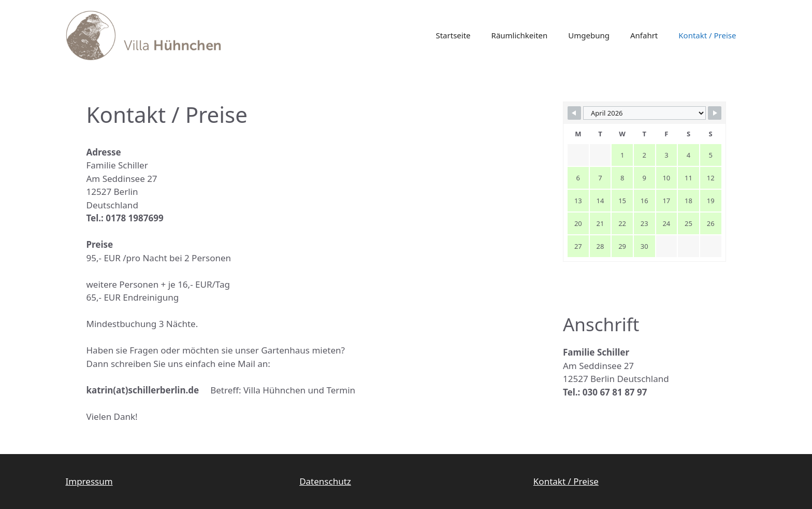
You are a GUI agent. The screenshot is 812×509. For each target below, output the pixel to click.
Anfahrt (644, 35)
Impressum (89, 481)
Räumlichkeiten (520, 35)
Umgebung (589, 35)
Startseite (453, 35)
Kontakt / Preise (707, 35)
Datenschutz (325, 481)
